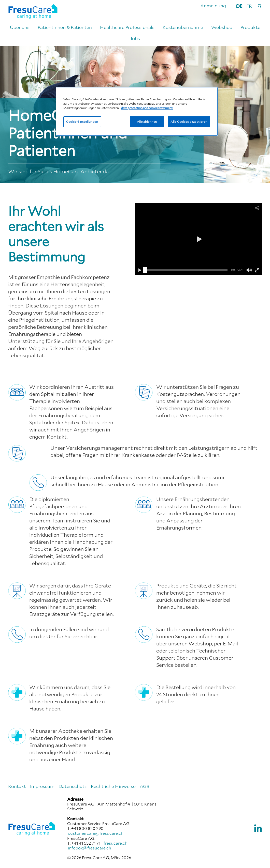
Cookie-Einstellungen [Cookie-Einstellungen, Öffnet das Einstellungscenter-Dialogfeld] (82, 122)
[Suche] (260, 6)
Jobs (135, 38)
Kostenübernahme (183, 27)
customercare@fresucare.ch (96, 833)
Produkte (250, 27)
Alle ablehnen (147, 122)
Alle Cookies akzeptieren (189, 122)
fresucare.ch (116, 843)
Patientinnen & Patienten (65, 27)
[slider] (145, 270)
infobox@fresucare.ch (90, 848)
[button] (198, 239)
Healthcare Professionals (127, 27)
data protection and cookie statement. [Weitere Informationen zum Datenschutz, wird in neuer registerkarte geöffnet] (147, 108)
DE (239, 6)
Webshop (222, 27)
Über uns (20, 27)
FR (249, 6)
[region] (137, 111)
